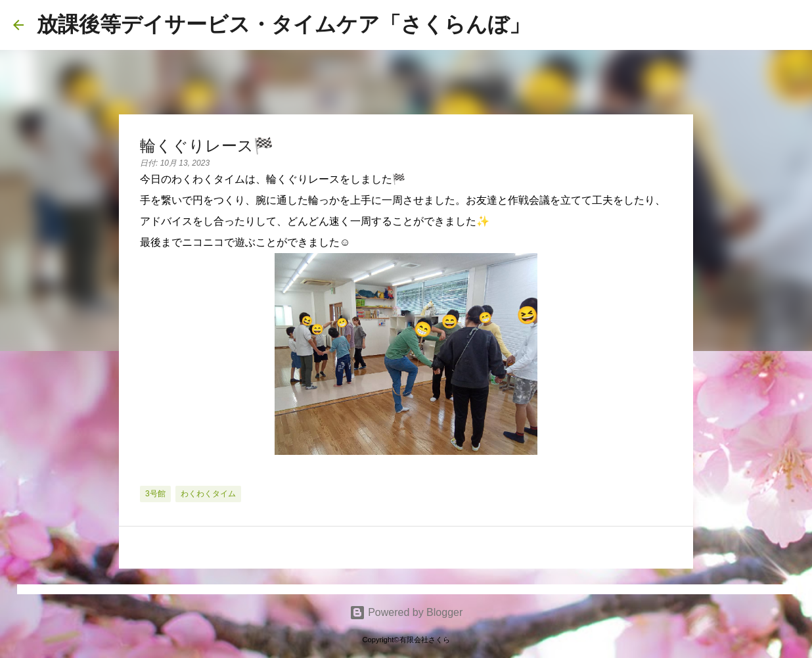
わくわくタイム (208, 494)
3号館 (155, 494)
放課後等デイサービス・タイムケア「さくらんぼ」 (283, 24)
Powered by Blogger (406, 612)
